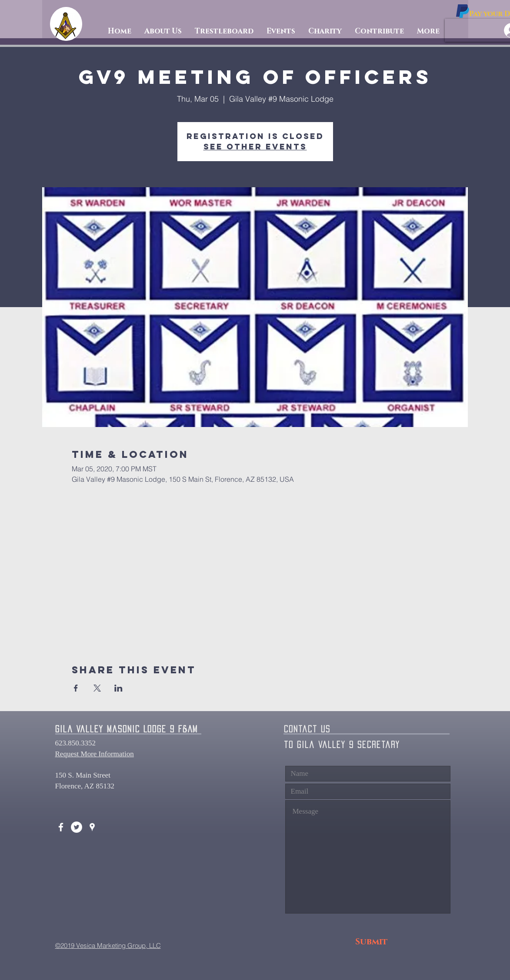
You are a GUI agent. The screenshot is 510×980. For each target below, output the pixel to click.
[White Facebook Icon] (61, 827)
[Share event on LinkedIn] (118, 688)
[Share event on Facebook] (76, 688)
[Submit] (372, 942)
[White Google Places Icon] (92, 827)
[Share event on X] (97, 688)
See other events (255, 147)
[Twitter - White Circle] (77, 827)
